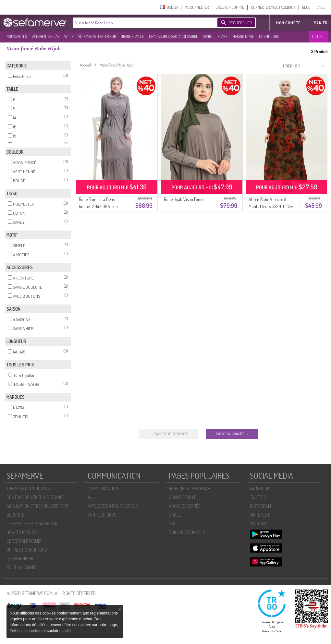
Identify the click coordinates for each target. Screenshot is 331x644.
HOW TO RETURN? (22, 532)
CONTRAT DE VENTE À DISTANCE (36, 497)
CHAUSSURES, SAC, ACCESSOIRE (173, 36)
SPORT (208, 36)
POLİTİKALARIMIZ (21, 567)
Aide (92, 497)
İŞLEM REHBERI (20, 559)
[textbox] (143, 23)
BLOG (306, 7)
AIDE (321, 7)
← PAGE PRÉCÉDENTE (169, 434)
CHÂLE (175, 515)
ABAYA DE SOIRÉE (185, 506)
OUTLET (318, 36)
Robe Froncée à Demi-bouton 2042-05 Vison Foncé (98, 206)
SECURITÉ (15, 515)
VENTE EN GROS (102, 515)
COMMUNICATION (103, 489)
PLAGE (222, 36)
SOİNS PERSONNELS (187, 532)
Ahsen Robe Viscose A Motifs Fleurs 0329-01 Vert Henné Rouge (272, 206)
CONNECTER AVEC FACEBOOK (273, 7)
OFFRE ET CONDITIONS (27, 550)
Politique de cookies (26, 631)
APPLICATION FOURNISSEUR (113, 506)
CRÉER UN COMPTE (230, 7)
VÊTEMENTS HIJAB (46, 36)
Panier (321, 23)
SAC (173, 524)
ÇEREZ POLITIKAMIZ (24, 541)
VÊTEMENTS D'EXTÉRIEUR (97, 36)
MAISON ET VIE (243, 36)
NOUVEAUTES (17, 36)
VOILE (69, 36)
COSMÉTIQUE (269, 36)
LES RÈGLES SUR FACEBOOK (32, 524)
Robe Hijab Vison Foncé (184, 199)
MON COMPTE (288, 23)
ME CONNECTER (197, 7)
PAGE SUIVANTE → (232, 434)
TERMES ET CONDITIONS (28, 489)
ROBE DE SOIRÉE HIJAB (190, 489)
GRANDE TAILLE (132, 36)
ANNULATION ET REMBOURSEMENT (37, 506)
